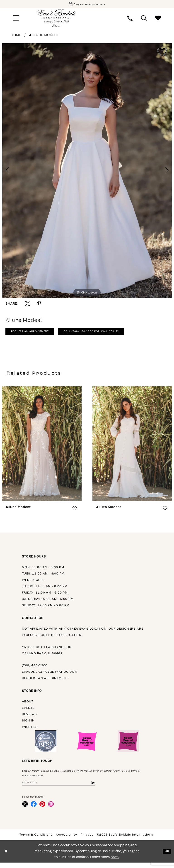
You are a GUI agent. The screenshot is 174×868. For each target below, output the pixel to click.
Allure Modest (44, 37)
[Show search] (144, 20)
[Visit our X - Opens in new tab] (26, 809)
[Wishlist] (158, 20)
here (115, 863)
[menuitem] (16, 20)
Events (28, 711)
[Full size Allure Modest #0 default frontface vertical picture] (87, 172)
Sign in (28, 724)
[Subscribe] (106, 787)
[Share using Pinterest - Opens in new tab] (39, 305)
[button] (16, 20)
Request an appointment (45, 682)
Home (16, 37)
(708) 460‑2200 (35, 669)
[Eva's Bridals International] (56, 20)
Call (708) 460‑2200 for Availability (106, 335)
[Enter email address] (65, 787)
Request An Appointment (34, 335)
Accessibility (66, 840)
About (28, 705)
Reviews (29, 718)
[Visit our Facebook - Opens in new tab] (35, 809)
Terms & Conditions (36, 840)
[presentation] (42, 447)
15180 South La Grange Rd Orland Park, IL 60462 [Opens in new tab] (47, 654)
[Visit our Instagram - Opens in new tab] (55, 809)
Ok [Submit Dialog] (167, 857)
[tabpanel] (87, 172)
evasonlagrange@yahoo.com (50, 675)
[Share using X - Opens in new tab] (28, 305)
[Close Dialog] (7, 857)
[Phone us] (130, 20)
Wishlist (30, 730)
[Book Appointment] (87, 5)
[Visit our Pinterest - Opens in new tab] (45, 809)
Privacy (87, 840)
